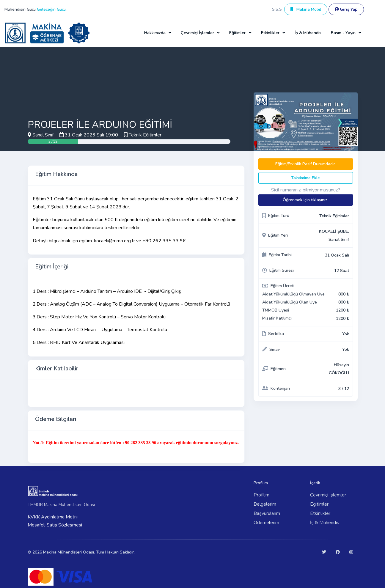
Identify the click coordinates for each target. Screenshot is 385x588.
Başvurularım (267, 513)
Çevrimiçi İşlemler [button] (197, 33)
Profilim (261, 495)
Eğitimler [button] (237, 33)
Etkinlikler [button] (270, 33)
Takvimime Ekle (305, 178)
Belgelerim (265, 504)
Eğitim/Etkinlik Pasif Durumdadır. (306, 164)
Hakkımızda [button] (155, 33)
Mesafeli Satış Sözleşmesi (55, 525)
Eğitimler (319, 504)
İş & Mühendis (308, 33)
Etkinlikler (320, 513)
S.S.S (277, 9)
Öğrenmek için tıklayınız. (305, 200)
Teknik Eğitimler (145, 135)
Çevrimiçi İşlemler (328, 495)
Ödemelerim (266, 523)
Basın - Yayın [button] (343, 33)
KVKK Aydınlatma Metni (53, 517)
